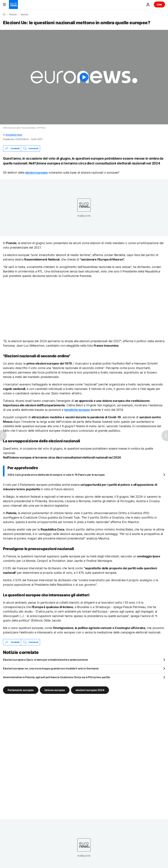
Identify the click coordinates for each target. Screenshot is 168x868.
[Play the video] (84, 77)
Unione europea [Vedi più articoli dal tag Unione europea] (55, 690)
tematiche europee (77, 410)
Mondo (24, 15)
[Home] (4, 14)
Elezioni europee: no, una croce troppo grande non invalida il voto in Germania (51, 668)
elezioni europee (36, 172)
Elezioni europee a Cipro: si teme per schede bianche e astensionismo (46, 660)
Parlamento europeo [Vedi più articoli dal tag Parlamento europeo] (21, 690)
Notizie (13, 15)
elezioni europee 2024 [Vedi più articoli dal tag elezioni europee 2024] (90, 690)
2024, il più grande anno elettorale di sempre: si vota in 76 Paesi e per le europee (56, 475)
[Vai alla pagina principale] (13, 4)
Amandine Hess (14, 135)
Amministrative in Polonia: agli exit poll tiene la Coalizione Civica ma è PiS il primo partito (57, 677)
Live (159, 4)
